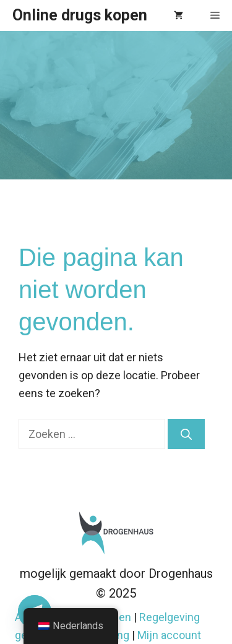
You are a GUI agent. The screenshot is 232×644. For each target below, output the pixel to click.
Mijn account (169, 635)
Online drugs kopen (80, 15)
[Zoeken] (186, 434)
